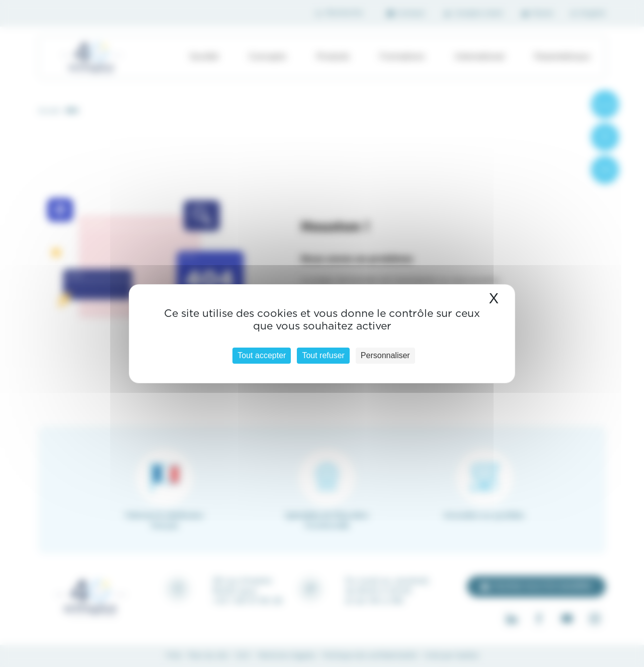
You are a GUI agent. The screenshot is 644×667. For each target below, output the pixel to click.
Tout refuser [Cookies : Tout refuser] (323, 355)
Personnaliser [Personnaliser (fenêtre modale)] (385, 355)
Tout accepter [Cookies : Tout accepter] (262, 355)
